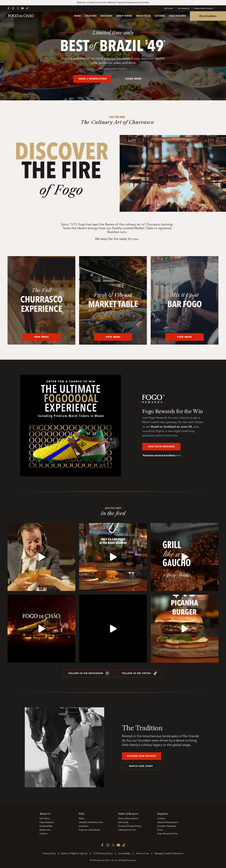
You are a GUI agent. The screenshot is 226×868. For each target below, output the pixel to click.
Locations (91, 16)
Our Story (106, 16)
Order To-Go (143, 16)
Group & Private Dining (130, 826)
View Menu (41, 337)
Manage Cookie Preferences (169, 854)
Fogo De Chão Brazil (89, 830)
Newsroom (45, 830)
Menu (78, 16)
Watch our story (141, 766)
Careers (44, 834)
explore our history (142, 756)
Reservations (208, 16)
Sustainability (46, 826)
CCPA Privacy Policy (103, 854)
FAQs (160, 830)
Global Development (168, 822)
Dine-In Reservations (128, 819)
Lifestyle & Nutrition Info (91, 822)
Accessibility (124, 854)
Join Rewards (183, 8)
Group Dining (124, 16)
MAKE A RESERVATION (93, 79)
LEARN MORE (133, 79)
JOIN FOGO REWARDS (161, 447)
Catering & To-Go (127, 830)
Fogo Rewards (178, 16)
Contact (161, 819)
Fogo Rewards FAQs (168, 834)
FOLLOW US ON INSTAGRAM (89, 673)
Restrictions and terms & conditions (159, 455)
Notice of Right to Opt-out (74, 854)
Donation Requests (167, 826)
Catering (160, 16)
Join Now (144, 3)
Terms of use (143, 854)
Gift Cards (168, 8)
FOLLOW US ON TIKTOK (140, 673)
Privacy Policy (49, 854)
